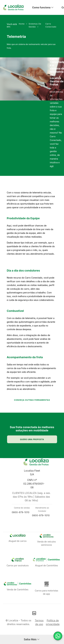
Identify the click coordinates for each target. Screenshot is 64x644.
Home (24, 24)
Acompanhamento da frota (25, 357)
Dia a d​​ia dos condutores (23, 271)
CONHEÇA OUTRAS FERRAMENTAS (32, 400)
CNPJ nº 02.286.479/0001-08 (34, 484)
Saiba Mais (30, 639)
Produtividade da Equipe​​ (23, 218)
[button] (46, 7)
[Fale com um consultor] (58, 636)
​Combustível (15, 311)
